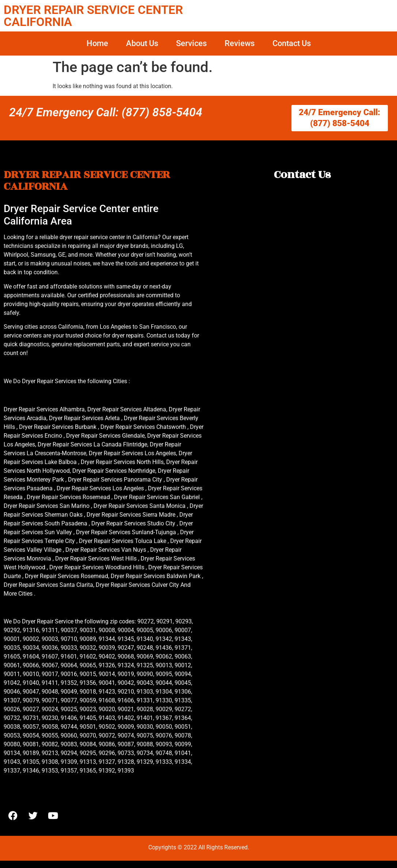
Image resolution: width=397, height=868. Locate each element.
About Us (142, 43)
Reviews (240, 43)
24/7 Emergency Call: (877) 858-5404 (106, 112)
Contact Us (292, 43)
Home (97, 43)
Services (191, 43)
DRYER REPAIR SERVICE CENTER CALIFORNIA (93, 16)
